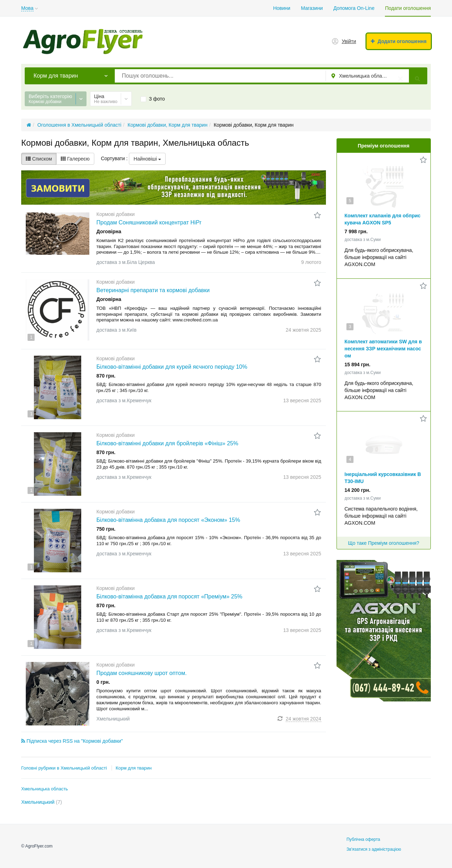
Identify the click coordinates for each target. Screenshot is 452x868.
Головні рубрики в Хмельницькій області (64, 768)
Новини (282, 8)
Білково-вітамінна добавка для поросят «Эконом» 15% (168, 520)
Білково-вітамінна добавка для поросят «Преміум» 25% (169, 596)
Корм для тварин (133, 768)
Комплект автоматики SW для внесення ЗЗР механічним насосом (383, 349)
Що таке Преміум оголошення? (383, 543)
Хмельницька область (44, 789)
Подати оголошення (408, 8)
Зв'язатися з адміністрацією (374, 849)
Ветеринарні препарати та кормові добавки (153, 290)
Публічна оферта (363, 839)
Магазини (312, 8)
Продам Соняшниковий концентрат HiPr (149, 222)
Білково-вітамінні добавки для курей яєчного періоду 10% (172, 367)
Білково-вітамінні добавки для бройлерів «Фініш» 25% (167, 443)
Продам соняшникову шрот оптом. (142, 673)
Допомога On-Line (354, 8)
